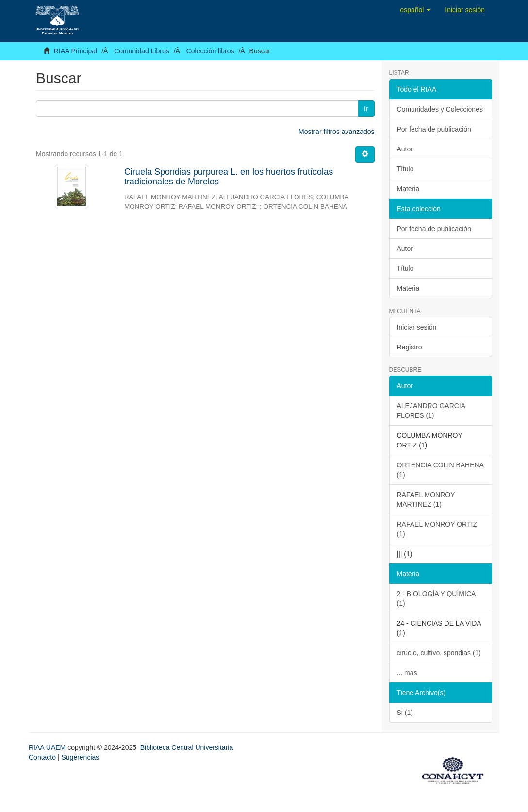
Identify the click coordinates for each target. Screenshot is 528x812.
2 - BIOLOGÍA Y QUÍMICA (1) (437, 598)
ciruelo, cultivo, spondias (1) (439, 653)
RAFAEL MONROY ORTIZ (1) (437, 529)
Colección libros (210, 51)
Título (405, 169)
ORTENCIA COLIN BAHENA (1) (440, 470)
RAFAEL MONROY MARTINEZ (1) (426, 499)
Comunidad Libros (142, 51)
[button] (415, 10)
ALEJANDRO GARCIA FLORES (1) (431, 411)
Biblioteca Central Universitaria (187, 747)
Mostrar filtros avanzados (336, 132)
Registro (410, 347)
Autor (405, 149)
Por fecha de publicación (434, 129)
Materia (408, 189)
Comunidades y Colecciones (440, 109)
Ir (366, 109)
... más (407, 673)
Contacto (42, 757)
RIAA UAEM (48, 747)
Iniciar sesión (417, 327)
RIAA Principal (75, 51)
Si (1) (405, 713)
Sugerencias (80, 757)
